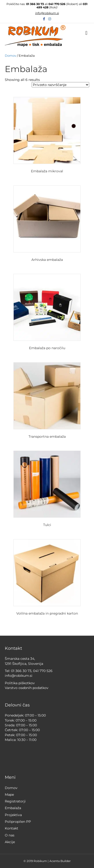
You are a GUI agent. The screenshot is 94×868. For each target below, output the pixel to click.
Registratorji (15, 801)
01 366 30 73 (35, 4)
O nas (10, 835)
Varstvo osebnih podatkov (27, 688)
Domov (11, 56)
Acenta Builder (60, 861)
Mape (9, 795)
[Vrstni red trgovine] (60, 85)
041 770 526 (57, 4)
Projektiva (13, 815)
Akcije (10, 842)
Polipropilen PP (18, 822)
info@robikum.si (47, 13)
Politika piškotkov (20, 683)
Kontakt (12, 828)
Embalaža (13, 808)
